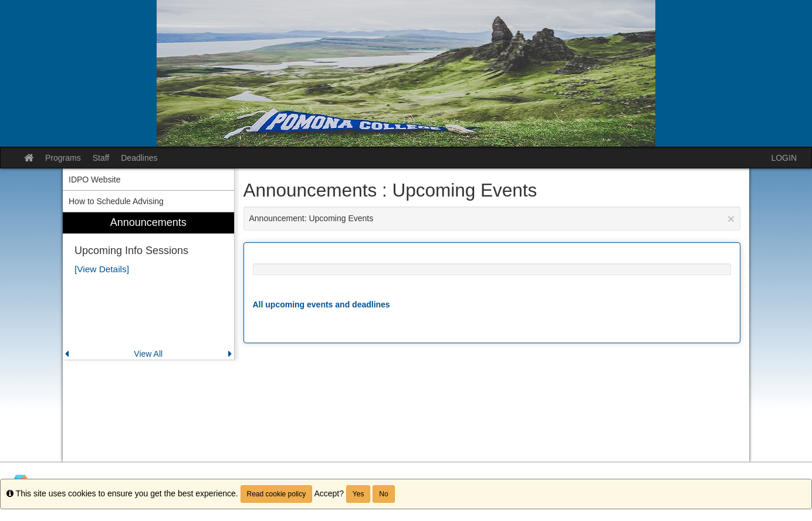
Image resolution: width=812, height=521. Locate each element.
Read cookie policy (277, 494)
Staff (101, 158)
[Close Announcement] (731, 219)
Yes (358, 494)
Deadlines (139, 158)
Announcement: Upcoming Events (492, 219)
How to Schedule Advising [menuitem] (116, 201)
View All (148, 354)
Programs (63, 158)
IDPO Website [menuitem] (94, 180)
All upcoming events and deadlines (322, 305)
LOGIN (784, 158)
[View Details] (102, 269)
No (383, 494)
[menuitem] (148, 286)
